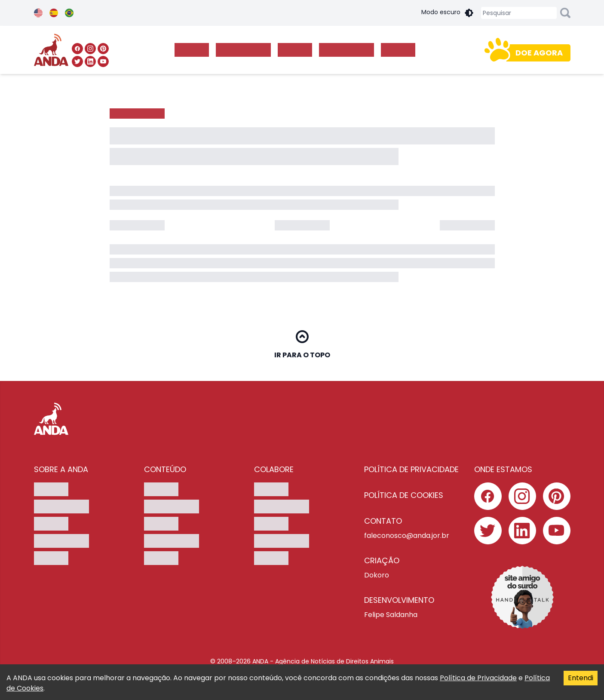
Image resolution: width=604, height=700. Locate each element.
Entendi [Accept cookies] (581, 678)
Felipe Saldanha (391, 615)
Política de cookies (404, 495)
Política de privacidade (411, 469)
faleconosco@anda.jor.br (407, 536)
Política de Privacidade (478, 678)
